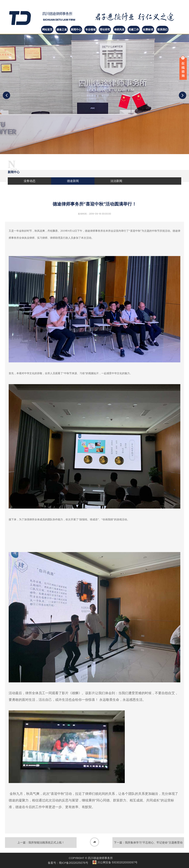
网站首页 (47, 29)
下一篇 (148, 844)
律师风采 (119, 29)
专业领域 (90, 29)
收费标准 (148, 29)
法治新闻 (116, 181)
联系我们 (162, 29)
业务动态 (30, 181)
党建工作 (134, 29)
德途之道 (62, 29)
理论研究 (105, 29)
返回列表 (94, 843)
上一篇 (41, 842)
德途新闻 (73, 181)
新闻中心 (76, 29)
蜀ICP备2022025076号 (74, 863)
